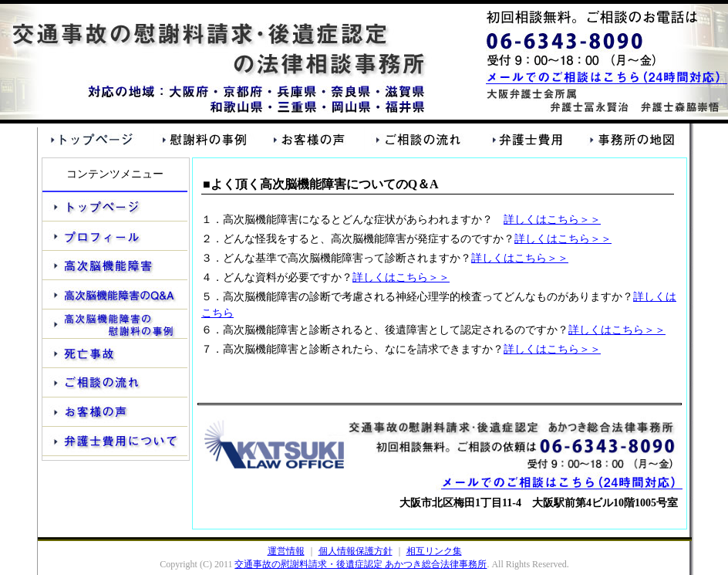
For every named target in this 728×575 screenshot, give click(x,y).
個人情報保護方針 (356, 551)
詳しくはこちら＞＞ (552, 220)
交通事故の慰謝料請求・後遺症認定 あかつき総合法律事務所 (361, 564)
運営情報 (286, 551)
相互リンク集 (434, 551)
